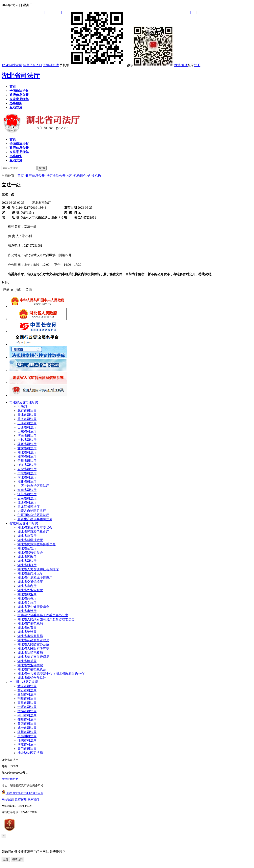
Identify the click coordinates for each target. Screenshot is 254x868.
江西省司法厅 (27, 502)
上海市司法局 (27, 423)
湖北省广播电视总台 (32, 669)
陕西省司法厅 (27, 444)
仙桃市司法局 (27, 740)
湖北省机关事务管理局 (33, 657)
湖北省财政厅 (27, 565)
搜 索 (42, 168)
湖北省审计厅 (27, 611)
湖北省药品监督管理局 (33, 640)
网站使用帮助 (10, 779)
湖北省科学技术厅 (30, 540)
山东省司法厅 (27, 432)
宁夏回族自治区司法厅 (33, 515)
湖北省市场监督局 (30, 636)
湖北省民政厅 (27, 557)
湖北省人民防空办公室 (33, 644)
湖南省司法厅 (27, 457)
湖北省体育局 (27, 628)
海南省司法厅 (27, 490)
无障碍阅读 (51, 65)
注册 (197, 65)
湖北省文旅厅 (27, 603)
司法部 (22, 406)
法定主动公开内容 (59, 176)
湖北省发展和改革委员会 (35, 527)
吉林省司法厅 (27, 440)
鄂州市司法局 (27, 719)
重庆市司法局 (27, 419)
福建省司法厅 (27, 482)
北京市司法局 (27, 411)
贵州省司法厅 (27, 461)
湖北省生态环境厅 (30, 573)
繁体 (185, 65)
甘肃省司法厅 (27, 448)
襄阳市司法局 (27, 694)
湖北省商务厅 (27, 598)
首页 (21, 176)
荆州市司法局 (27, 699)
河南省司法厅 (27, 436)
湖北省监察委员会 (30, 553)
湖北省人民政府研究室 (33, 649)
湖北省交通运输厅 (30, 582)
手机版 (93, 65)
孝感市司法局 (27, 711)
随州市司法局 (27, 732)
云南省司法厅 (27, 498)
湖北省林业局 (27, 594)
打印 (18, 290)
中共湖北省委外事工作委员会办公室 (43, 615)
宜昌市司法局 (27, 703)
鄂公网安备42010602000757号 (22, 793)
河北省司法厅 (27, 477)
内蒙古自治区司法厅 (32, 511)
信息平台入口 (33, 65)
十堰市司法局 (27, 707)
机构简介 (80, 176)
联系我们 (33, 800)
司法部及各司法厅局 (24, 402)
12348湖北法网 (12, 65)
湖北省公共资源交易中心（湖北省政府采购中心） (52, 674)
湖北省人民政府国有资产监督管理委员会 (46, 619)
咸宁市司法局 (27, 728)
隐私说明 (20, 800)
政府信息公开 (35, 176)
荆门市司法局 (27, 715)
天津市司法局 (27, 415)
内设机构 (94, 176)
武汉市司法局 (27, 686)
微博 (177, 65)
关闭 (29, 290)
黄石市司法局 (27, 690)
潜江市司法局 (27, 744)
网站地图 (7, 800)
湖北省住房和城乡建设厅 (35, 578)
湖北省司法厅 (21, 76)
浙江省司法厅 (27, 465)
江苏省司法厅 (27, 494)
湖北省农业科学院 (30, 665)
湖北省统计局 (27, 632)
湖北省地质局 (27, 661)
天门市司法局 (27, 749)
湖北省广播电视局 (30, 623)
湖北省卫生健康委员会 (33, 607)
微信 (150, 65)
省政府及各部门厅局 (24, 523)
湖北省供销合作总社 (32, 678)
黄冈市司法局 (27, 724)
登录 (191, 65)
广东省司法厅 (27, 473)
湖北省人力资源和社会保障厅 (38, 569)
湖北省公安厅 (27, 548)
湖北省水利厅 (27, 586)
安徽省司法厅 (27, 469)
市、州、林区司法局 (24, 682)
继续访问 (17, 859)
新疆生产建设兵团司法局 (35, 519)
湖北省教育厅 (27, 536)
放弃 (6, 859)
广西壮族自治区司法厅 (33, 486)
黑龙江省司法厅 (29, 507)
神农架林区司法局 (30, 753)
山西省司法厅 (27, 427)
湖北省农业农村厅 (30, 590)
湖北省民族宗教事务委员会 (37, 544)
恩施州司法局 (27, 736)
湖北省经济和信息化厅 (33, 532)
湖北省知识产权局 (30, 653)
